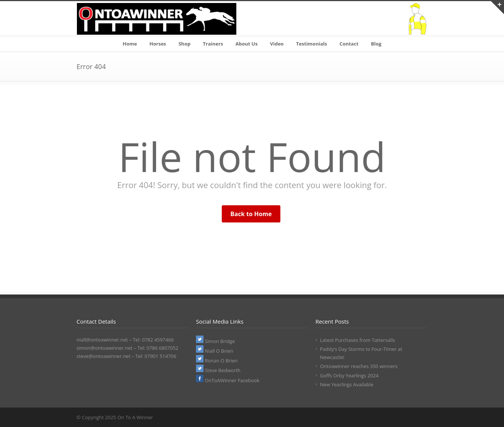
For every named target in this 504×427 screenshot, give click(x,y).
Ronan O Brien (217, 361)
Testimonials (312, 44)
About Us (247, 44)
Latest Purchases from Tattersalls (357, 340)
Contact (349, 44)
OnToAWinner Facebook (228, 380)
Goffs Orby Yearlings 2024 (349, 375)
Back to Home (251, 214)
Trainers (213, 44)
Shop (184, 44)
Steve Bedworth (218, 370)
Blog (376, 44)
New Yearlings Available (347, 384)
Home (130, 44)
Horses (158, 44)
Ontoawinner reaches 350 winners (359, 366)
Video (277, 44)
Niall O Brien (214, 351)
